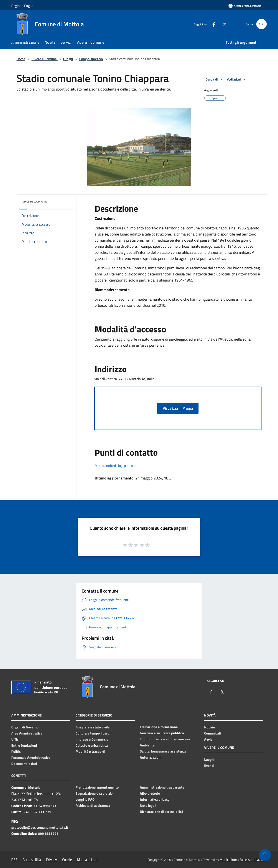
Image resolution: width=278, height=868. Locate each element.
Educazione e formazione (159, 727)
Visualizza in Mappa (178, 408)
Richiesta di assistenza (93, 805)
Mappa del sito (88, 860)
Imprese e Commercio (92, 739)
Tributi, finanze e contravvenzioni (165, 739)
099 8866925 (48, 833)
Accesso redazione (253, 860)
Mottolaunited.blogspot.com (115, 466)
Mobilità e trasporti (90, 751)
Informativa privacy (155, 799)
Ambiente (147, 745)
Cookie (67, 860)
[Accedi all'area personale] (245, 6)
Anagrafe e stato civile (93, 727)
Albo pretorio (150, 793)
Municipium (228, 860)
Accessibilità (32, 860)
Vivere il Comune (45, 59)
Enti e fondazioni (24, 745)
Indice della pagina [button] (34, 202)
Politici (16, 751)
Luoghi (68, 59)
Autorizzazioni (151, 757)
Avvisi (209, 739)
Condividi (215, 80)
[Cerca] (261, 24)
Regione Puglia (22, 6)
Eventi (209, 766)
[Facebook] (212, 24)
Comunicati (213, 733)
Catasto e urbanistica (92, 745)
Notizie (209, 727)
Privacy (51, 860)
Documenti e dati (24, 764)
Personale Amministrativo (31, 758)
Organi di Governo (25, 727)
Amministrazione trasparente (162, 787)
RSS (14, 860)
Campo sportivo (91, 59)
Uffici (15, 739)
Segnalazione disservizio (94, 793)
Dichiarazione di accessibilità (161, 812)
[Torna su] (265, 855)
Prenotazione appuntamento (97, 787)
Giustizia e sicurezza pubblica (162, 733)
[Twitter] (223, 24)
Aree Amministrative (27, 733)
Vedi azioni (237, 80)
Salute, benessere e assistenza (163, 751)
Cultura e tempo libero (93, 733)
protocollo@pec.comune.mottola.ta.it (40, 827)
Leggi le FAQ (85, 799)
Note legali (148, 805)
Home (21, 59)
